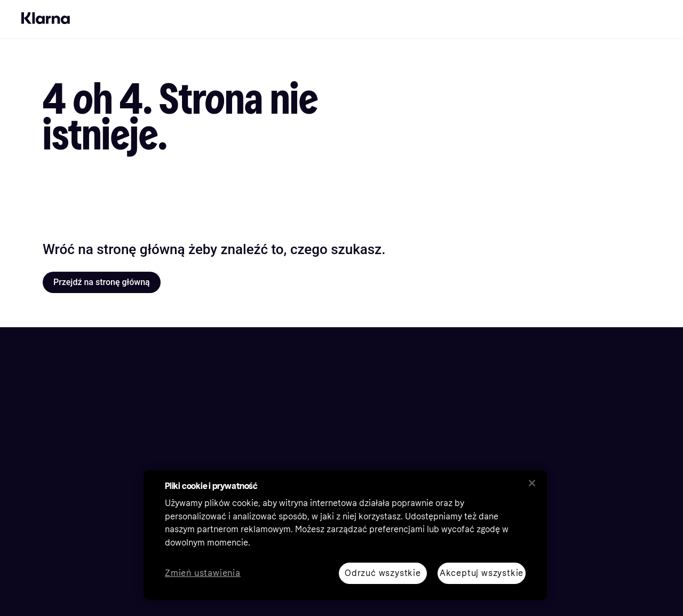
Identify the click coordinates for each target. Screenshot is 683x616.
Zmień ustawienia (203, 574)
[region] (345, 535)
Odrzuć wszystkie (383, 573)
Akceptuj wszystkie (482, 573)
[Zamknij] (532, 483)
